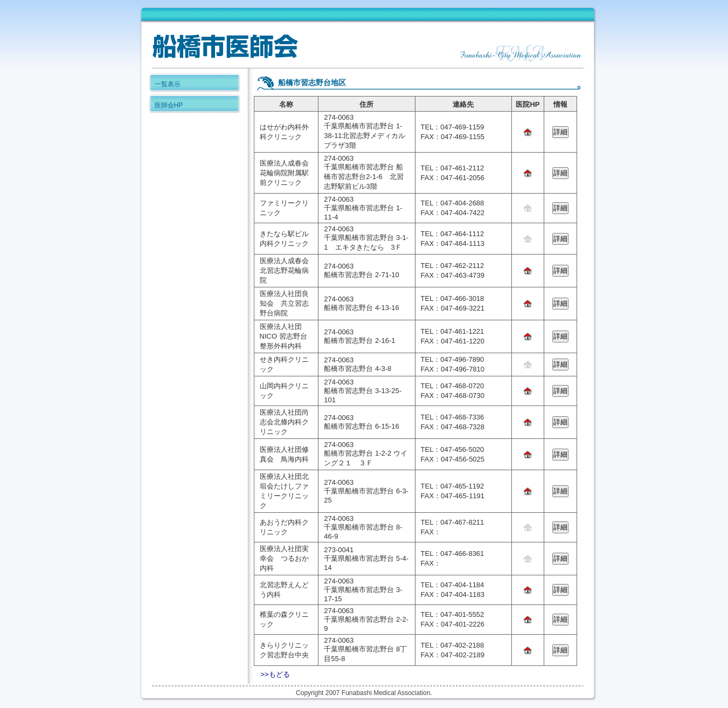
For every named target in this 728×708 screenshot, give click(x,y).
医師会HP (169, 105)
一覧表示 (168, 84)
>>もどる (275, 674)
